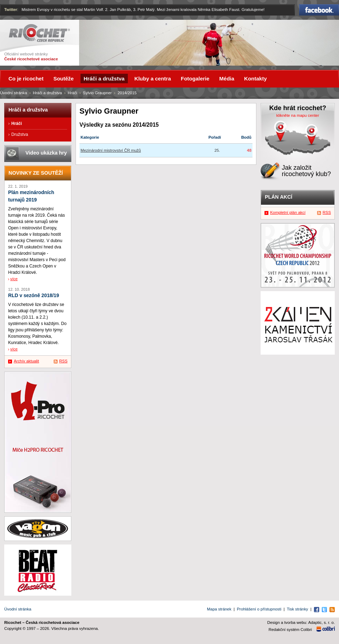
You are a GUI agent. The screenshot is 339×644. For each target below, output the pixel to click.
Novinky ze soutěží (36, 173)
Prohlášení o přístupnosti (259, 609)
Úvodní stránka (14, 93)
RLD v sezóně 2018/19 (34, 296)
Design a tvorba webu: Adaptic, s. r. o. (301, 622)
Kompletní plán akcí (288, 212)
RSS (63, 361)
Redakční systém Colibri (290, 630)
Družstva (20, 134)
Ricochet (39, 33)
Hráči (73, 93)
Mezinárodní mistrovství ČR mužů (111, 150)
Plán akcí (279, 197)
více (14, 279)
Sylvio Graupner (97, 93)
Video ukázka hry (46, 153)
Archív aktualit (26, 361)
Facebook (319, 10)
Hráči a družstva (47, 93)
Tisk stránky (297, 609)
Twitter (11, 10)
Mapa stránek (219, 609)
